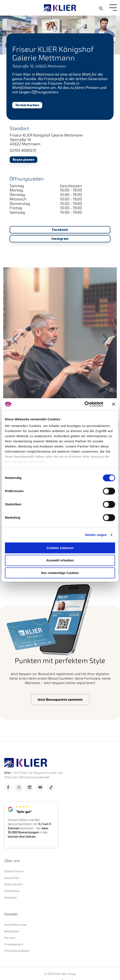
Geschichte (12, 878)
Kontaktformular (16, 925)
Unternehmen (13, 884)
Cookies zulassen (60, 548)
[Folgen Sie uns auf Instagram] (19, 787)
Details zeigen (96, 535)
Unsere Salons (14, 871)
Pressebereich (14, 944)
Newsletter (12, 931)
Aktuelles (10, 897)
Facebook (60, 230)
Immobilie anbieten (17, 951)
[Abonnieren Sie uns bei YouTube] (40, 787)
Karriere (10, 938)
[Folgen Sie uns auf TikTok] (51, 787)
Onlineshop (12, 891)
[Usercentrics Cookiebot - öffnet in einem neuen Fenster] (84, 404)
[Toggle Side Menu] (113, 7)
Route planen (24, 160)
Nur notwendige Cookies (60, 573)
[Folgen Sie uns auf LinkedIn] (29, 787)
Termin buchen (27, 105)
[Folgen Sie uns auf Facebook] (8, 787)
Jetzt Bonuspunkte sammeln (60, 699)
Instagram (60, 239)
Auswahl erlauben (60, 560)
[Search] (101, 8)
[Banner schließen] (114, 404)
